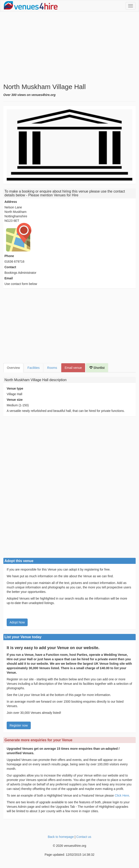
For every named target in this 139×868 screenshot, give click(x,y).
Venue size (15, 400)
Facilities (33, 368)
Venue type (15, 388)
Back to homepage (61, 837)
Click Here (122, 795)
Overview (13, 368)
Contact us (84, 837)
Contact (10, 267)
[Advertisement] (69, 47)
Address (11, 202)
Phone (9, 256)
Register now (19, 725)
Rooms (52, 368)
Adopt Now (17, 622)
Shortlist (97, 368)
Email (9, 278)
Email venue (73, 368)
